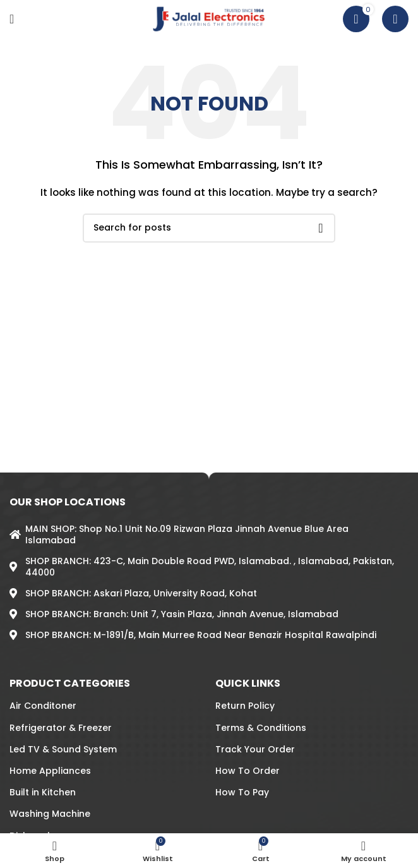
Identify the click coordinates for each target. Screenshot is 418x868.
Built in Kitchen (43, 792)
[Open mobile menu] (12, 19)
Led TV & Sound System (63, 749)
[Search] (395, 19)
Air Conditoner (43, 706)
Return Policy (245, 706)
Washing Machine (50, 814)
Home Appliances (50, 771)
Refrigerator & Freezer (61, 728)
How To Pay (242, 792)
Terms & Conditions (261, 728)
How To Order (248, 771)
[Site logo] (209, 18)
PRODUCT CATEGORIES (70, 683)
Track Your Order (255, 749)
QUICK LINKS (248, 683)
